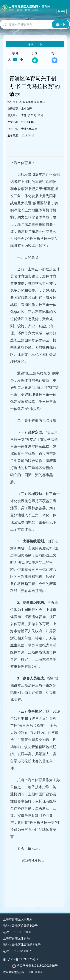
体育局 (46, 6)
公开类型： (14, 109)
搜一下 (61, 24)
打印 (55, 57)
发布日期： (14, 135)
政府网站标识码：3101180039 (23, 972)
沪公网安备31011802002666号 (35, 966)
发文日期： (14, 122)
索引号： (13, 102)
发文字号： (14, 115)
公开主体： (14, 129)
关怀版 (62, 11)
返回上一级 (35, 44)
